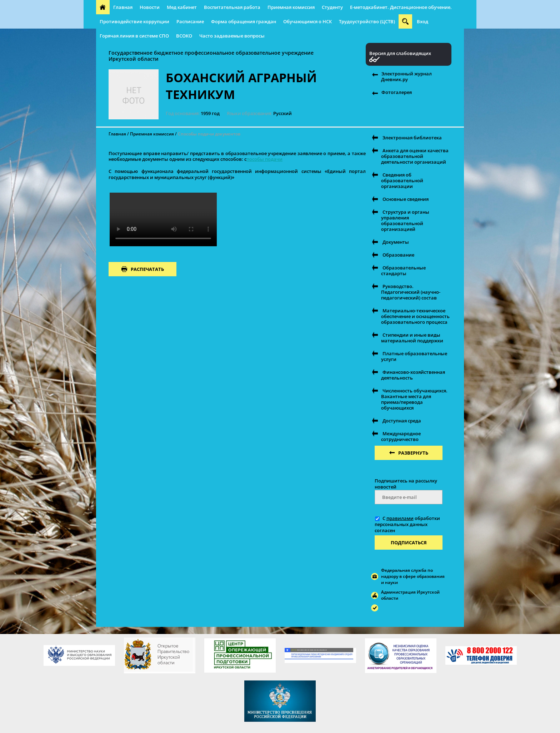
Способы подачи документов (209, 134)
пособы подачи (264, 159)
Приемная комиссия (291, 7)
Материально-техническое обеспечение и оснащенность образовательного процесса (415, 316)
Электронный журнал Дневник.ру (406, 76)
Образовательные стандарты (403, 271)
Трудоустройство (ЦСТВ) (367, 21)
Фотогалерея (397, 92)
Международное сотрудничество (401, 436)
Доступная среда (402, 421)
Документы (396, 242)
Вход (422, 21)
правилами (400, 518)
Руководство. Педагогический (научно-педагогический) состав (411, 292)
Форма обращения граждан (244, 21)
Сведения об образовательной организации (402, 180)
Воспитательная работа (232, 7)
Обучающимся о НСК (307, 21)
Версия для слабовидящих (400, 53)
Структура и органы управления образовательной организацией (405, 221)
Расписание (190, 21)
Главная (123, 7)
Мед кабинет (182, 7)
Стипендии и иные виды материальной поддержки (412, 338)
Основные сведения (406, 199)
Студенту (332, 7)
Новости (150, 7)
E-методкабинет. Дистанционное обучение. (401, 7)
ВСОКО (184, 36)
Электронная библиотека (412, 138)
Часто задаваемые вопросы (232, 36)
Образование (398, 255)
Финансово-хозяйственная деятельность (413, 375)
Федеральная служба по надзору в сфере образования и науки (413, 576)
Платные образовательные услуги (414, 356)
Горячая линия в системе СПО (134, 36)
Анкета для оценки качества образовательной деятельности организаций (415, 156)
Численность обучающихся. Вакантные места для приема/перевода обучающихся (414, 399)
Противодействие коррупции (134, 21)
